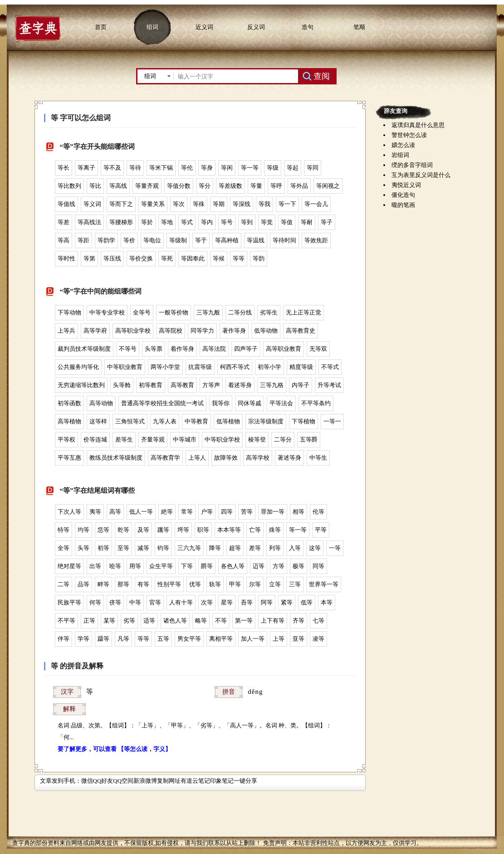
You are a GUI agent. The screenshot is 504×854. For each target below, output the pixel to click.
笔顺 (359, 27)
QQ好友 (103, 781)
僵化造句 (403, 195)
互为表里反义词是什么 (421, 175)
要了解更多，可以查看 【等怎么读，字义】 (114, 749)
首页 (101, 27)
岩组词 (400, 155)
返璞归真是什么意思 (418, 125)
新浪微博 (145, 781)
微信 (87, 781)
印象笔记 (222, 781)
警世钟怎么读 (409, 135)
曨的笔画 (403, 205)
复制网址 (169, 781)
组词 (152, 27)
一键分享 (245, 781)
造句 (308, 27)
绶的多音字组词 (412, 165)
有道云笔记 (195, 781)
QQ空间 (123, 781)
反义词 (256, 27)
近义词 (204, 27)
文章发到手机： (61, 781)
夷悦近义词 (406, 185)
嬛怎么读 (403, 145)
